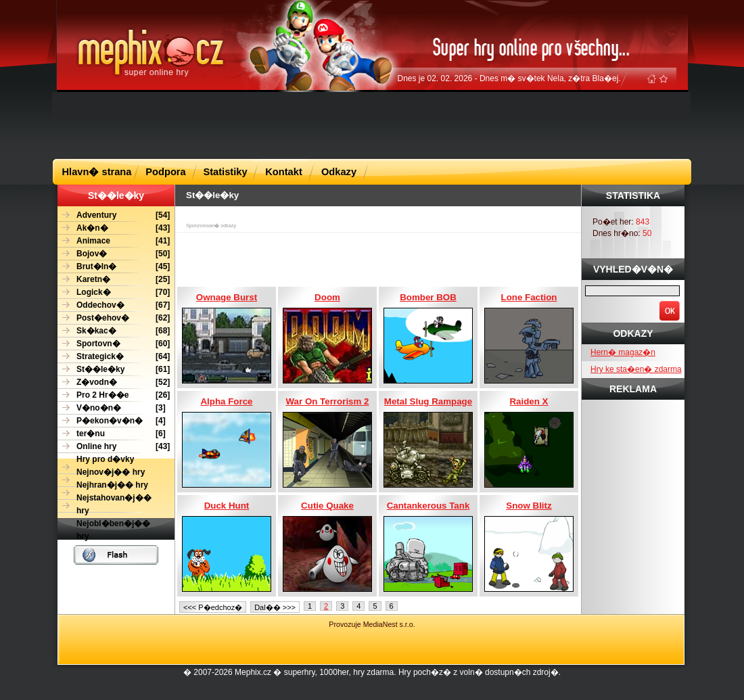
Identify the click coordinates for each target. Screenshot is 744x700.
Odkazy (339, 172)
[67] (114, 305)
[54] (114, 215)
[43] (114, 228)
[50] (114, 254)
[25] (114, 280)
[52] (114, 382)
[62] (114, 318)
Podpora (165, 172)
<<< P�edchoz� (213, 607)
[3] (112, 408)
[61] (114, 370)
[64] (114, 357)
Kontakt (284, 172)
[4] (112, 421)
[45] (114, 267)
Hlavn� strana (97, 172)
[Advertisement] (372, 124)
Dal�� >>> (275, 607)
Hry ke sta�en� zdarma (636, 369)
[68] (114, 331)
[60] (114, 344)
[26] (114, 395)
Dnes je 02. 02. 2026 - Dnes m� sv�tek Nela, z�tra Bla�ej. (509, 78)
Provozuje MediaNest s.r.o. (372, 624)
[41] (114, 241)
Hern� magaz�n (623, 352)
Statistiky (225, 172)
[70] (114, 293)
